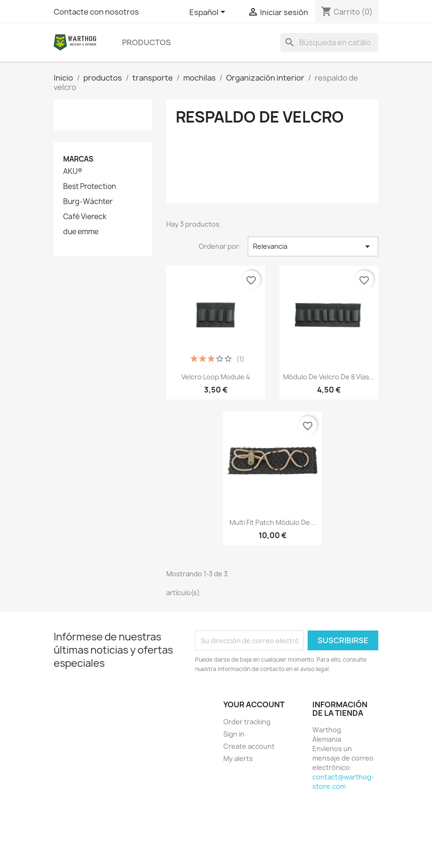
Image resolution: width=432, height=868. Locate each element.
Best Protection (90, 187)
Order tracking (247, 722)
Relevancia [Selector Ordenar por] (313, 246)
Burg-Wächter (88, 202)
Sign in (234, 734)
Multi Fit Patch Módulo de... (273, 522)
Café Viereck (85, 217)
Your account (254, 704)
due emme (81, 232)
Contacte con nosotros (96, 12)
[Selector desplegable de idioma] (209, 13)
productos (147, 42)
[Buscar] (329, 42)
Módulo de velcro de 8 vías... (329, 377)
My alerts (238, 758)
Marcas (78, 159)
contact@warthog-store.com (343, 782)
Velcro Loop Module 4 (216, 377)
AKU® (73, 172)
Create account (249, 746)
